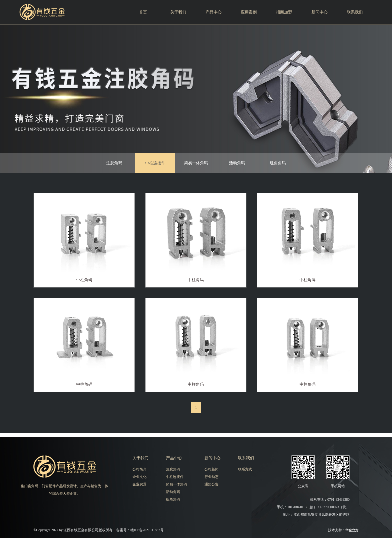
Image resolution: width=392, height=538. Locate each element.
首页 (143, 12)
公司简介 (139, 469)
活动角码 (237, 163)
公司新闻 (211, 469)
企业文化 (139, 477)
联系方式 (245, 469)
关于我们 (178, 12)
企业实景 (139, 484)
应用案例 (249, 12)
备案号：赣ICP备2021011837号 (140, 530)
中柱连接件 (155, 163)
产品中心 (213, 12)
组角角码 (278, 163)
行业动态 (211, 477)
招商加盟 (284, 12)
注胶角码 (114, 163)
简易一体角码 (196, 163)
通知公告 (211, 484)
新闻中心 (319, 12)
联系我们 (355, 12)
